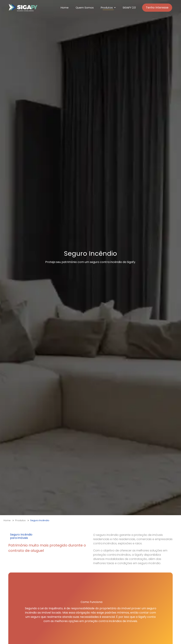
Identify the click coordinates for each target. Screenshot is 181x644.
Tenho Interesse (157, 8)
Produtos (20, 520)
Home (65, 8)
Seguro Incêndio (40, 520)
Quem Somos (85, 8)
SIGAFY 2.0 (129, 8)
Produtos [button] (107, 8)
